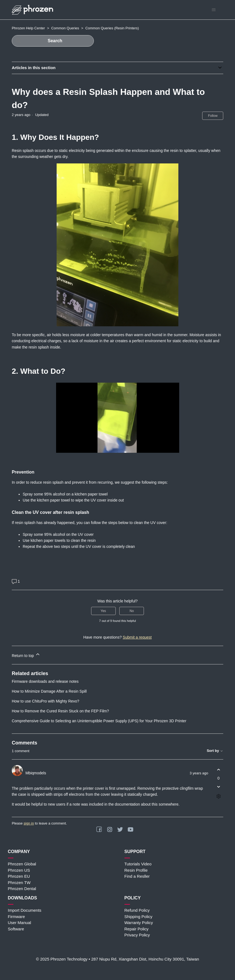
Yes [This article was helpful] (103, 611)
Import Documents (25, 910)
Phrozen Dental (22, 889)
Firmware (17, 917)
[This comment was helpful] (218, 770)
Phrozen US (19, 870)
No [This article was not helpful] (132, 611)
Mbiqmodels (36, 773)
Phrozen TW (19, 883)
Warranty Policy (139, 923)
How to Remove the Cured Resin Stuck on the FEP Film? (60, 711)
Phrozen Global (22, 864)
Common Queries (65, 28)
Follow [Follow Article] (213, 116)
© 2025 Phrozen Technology (62, 959)
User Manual (20, 923)
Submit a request (137, 637)
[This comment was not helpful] (218, 787)
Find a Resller (137, 876)
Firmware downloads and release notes (45, 681)
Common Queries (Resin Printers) (112, 28)
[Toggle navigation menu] (214, 10)
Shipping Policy (139, 917)
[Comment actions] (218, 796)
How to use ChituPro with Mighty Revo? (46, 701)
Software (16, 929)
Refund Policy (137, 910)
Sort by (215, 751)
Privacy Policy (137, 935)
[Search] (53, 41)
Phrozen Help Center (28, 28)
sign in (29, 823)
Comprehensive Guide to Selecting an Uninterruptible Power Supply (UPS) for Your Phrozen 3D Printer (99, 721)
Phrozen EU (19, 876)
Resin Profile (136, 870)
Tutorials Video (138, 864)
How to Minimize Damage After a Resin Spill (49, 691)
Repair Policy (137, 929)
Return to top (26, 655)
